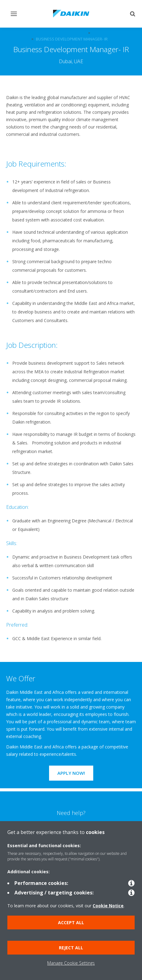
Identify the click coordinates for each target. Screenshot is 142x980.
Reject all (71, 948)
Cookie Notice (108, 906)
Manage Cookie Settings (71, 963)
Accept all (71, 922)
